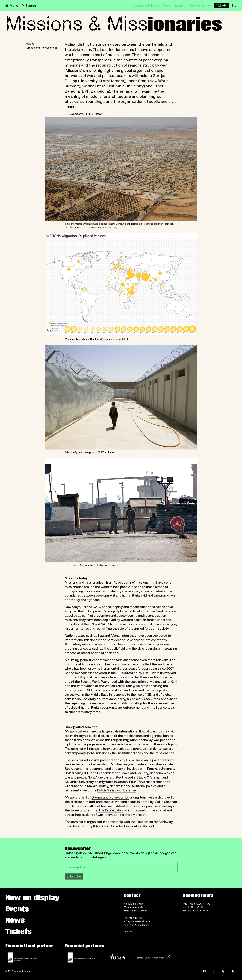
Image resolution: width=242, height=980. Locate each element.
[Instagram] (214, 971)
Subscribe (74, 876)
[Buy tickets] (221, 6)
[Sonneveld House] (146, 6)
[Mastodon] (223, 971)
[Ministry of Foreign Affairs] (81, 957)
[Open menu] (12, 6)
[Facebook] (204, 971)
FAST (98, 826)
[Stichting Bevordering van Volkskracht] (154, 957)
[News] (167, 6)
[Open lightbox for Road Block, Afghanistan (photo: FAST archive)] (121, 510)
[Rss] (233, 971)
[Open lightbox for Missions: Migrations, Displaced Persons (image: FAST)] (121, 285)
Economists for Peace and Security (123, 773)
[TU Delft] (118, 957)
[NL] (234, 6)
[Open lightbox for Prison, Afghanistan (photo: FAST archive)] (121, 397)
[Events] (180, 6)
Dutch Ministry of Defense (116, 790)
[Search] (29, 6)
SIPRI (86, 773)
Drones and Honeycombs (110, 798)
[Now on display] (200, 6)
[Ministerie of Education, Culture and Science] (22, 957)
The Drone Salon (110, 810)
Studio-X (148, 826)
